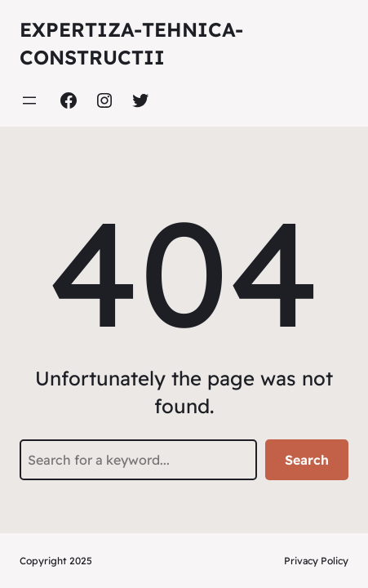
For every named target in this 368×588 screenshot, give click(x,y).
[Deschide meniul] (29, 100)
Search (307, 460)
